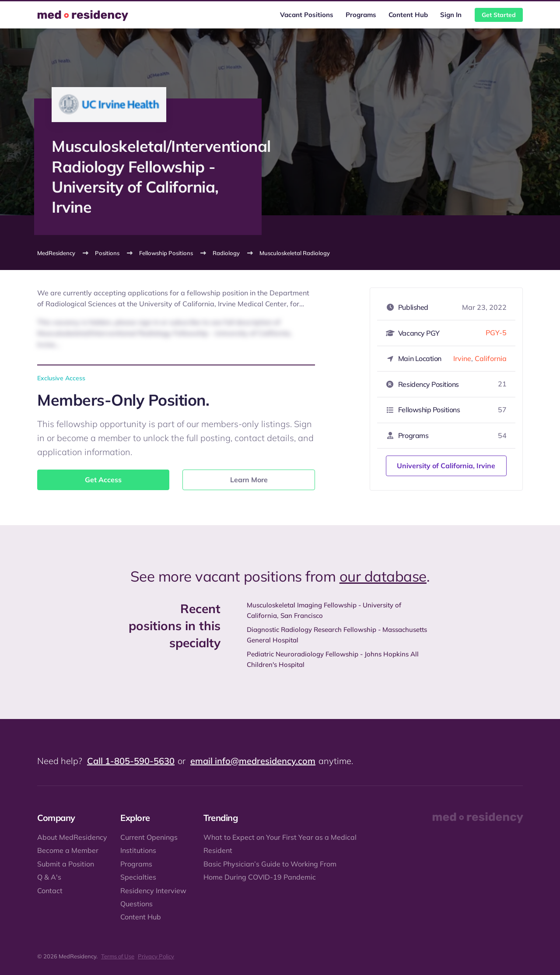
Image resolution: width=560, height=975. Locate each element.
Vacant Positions (307, 15)
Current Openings (149, 837)
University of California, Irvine (446, 466)
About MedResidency (72, 837)
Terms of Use (118, 956)
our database (383, 576)
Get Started (499, 15)
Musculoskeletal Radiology (295, 253)
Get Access (103, 480)
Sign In (451, 15)
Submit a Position (66, 864)
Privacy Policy (156, 956)
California (491, 358)
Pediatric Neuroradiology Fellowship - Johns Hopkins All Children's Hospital (333, 659)
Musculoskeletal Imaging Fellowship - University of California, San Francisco (324, 610)
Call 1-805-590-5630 (131, 761)
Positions (107, 253)
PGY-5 (496, 333)
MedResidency (56, 253)
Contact (50, 891)
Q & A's (49, 877)
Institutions (138, 850)
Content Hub (408, 15)
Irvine (462, 358)
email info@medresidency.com (253, 761)
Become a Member (68, 850)
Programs (361, 15)
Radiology (226, 253)
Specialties (138, 877)
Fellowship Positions (166, 253)
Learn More (249, 480)
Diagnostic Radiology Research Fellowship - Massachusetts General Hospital (337, 635)
